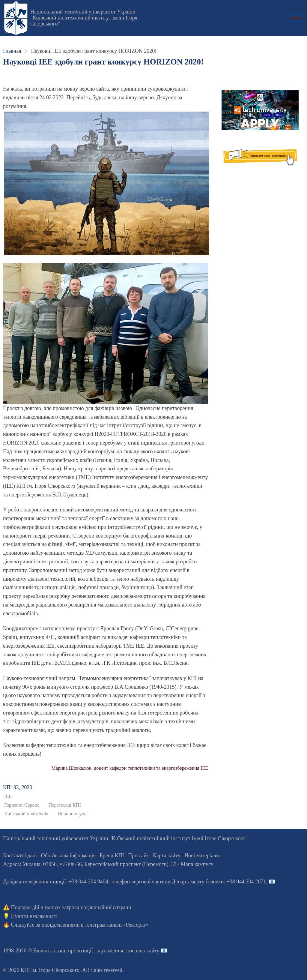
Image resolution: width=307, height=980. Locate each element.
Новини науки (72, 814)
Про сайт (138, 856)
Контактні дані (20, 856)
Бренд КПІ (112, 856)
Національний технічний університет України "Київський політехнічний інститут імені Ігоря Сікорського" (84, 18)
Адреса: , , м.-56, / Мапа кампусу (108, 864)
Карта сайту (167, 856)
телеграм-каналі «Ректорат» (117, 925)
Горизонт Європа (22, 805)
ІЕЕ (8, 796)
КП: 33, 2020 (18, 787)
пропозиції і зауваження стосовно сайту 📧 (118, 951)
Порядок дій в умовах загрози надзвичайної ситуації (71, 907)
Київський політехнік (26, 814)
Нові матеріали (202, 856)
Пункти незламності (34, 916)
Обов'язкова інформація (68, 856)
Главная (12, 51)
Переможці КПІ (65, 805)
